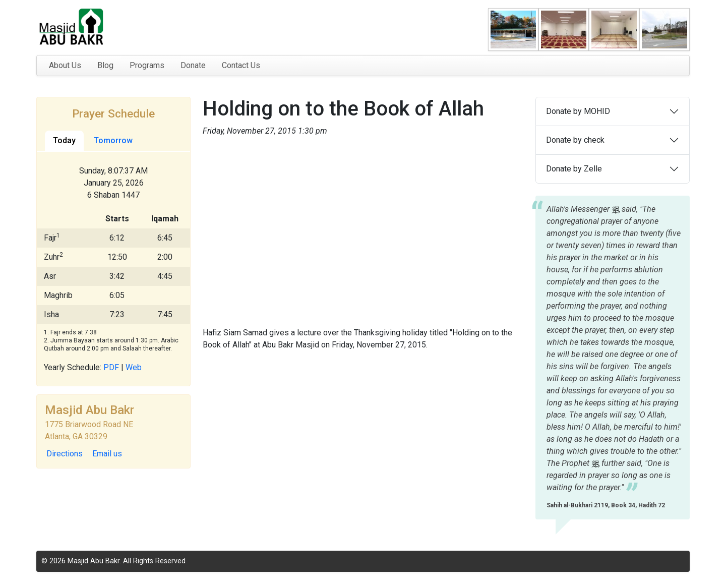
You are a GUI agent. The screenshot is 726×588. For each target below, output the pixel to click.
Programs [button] (147, 65)
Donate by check (575, 140)
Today (64, 140)
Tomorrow (113, 140)
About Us (65, 65)
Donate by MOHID (578, 111)
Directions (65, 454)
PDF (111, 367)
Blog (105, 65)
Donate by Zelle (574, 169)
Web (134, 367)
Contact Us (241, 65)
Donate (193, 65)
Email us (107, 454)
